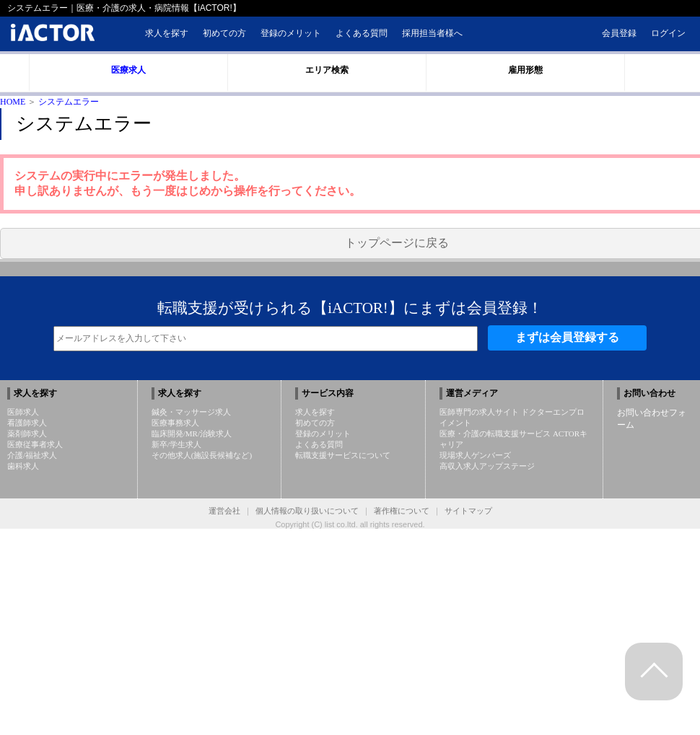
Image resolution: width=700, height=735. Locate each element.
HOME (13, 102)
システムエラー (69, 102)
